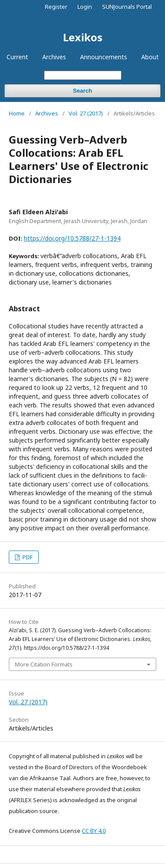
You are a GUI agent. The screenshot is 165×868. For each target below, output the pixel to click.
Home (17, 113)
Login (85, 7)
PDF (27, 557)
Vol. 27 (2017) (86, 113)
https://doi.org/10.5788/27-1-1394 (72, 238)
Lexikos (83, 37)
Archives (54, 57)
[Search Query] (83, 75)
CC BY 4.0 (94, 831)
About (150, 57)
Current (17, 57)
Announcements (104, 57)
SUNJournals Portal (127, 7)
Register (56, 7)
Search (82, 91)
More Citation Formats (44, 664)
